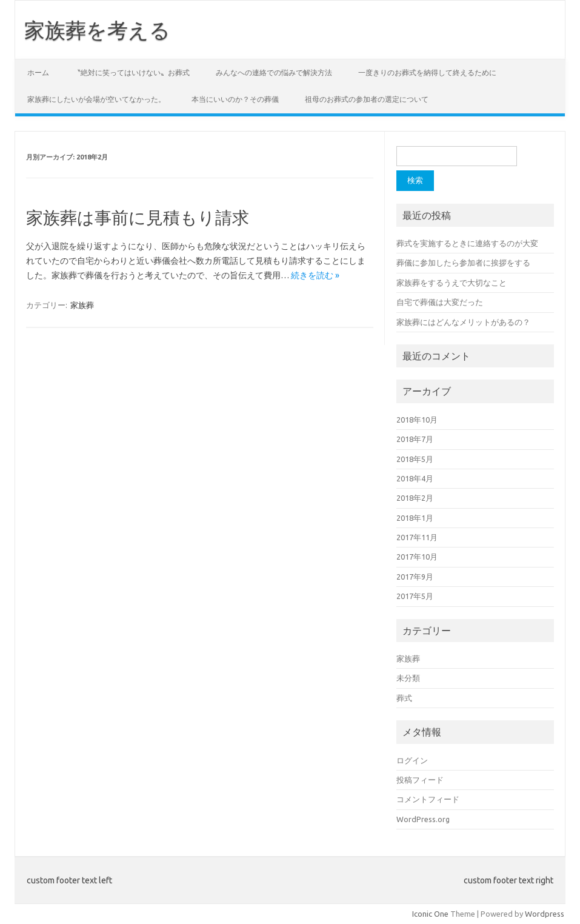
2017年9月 (415, 577)
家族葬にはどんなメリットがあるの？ (463, 322)
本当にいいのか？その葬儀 (235, 99)
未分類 (408, 678)
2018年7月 (415, 439)
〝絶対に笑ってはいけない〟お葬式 (132, 72)
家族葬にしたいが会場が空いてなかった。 (96, 99)
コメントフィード (428, 799)
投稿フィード (420, 780)
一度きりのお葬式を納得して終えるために (427, 72)
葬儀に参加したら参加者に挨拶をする (463, 263)
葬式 (404, 698)
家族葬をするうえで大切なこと (452, 283)
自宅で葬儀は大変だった (440, 302)
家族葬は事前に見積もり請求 (138, 217)
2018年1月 (415, 518)
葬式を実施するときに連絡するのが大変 (467, 243)
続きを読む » (315, 275)
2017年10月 (417, 557)
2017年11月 (417, 537)
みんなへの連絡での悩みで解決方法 (274, 72)
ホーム (38, 72)
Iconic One (430, 914)
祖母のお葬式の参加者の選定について (367, 99)
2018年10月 (417, 420)
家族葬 (82, 305)
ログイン (412, 760)
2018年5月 (415, 459)
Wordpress (545, 914)
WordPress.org (423, 819)
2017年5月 (415, 596)
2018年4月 (415, 478)
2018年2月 (415, 498)
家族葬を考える (97, 30)
